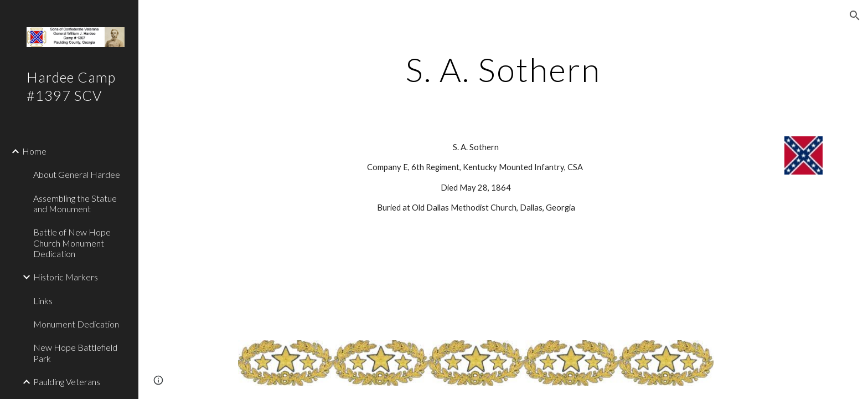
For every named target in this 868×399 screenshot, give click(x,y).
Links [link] (43, 301)
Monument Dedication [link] (76, 324)
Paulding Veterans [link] (67, 382)
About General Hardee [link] (77, 174)
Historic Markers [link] (66, 277)
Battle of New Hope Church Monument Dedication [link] (72, 243)
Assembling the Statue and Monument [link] (75, 203)
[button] (855, 16)
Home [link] (34, 151)
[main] (503, 69)
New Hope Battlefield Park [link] (75, 352)
